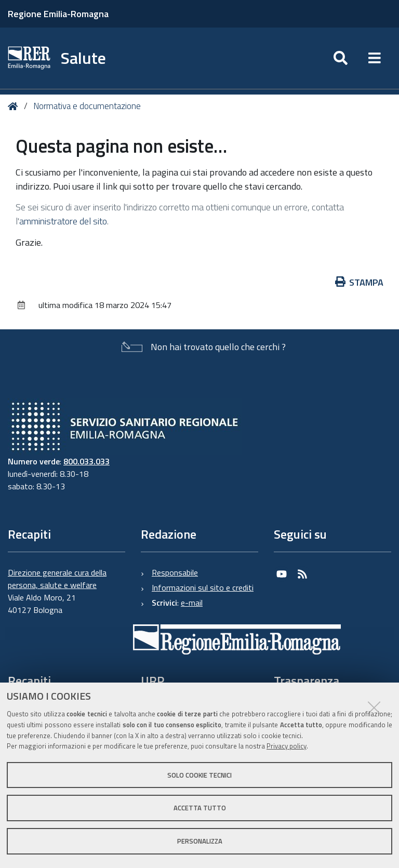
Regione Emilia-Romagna (58, 14)
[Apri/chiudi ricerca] (341, 58)
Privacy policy (287, 746)
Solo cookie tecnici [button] (199, 775)
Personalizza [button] (200, 841)
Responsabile (175, 572)
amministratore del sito (63, 221)
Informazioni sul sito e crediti (203, 587)
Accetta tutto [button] (200, 808)
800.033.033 (87, 461)
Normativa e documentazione (87, 106)
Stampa (360, 282)
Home (15, 106)
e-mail (192, 603)
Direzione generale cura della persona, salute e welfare (57, 579)
